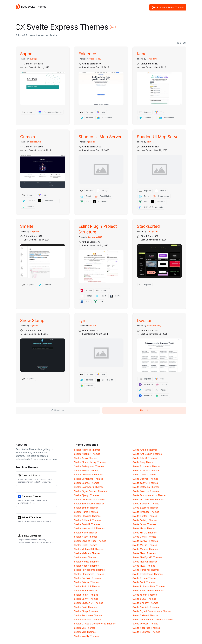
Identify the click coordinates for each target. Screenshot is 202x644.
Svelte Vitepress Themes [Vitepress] (146, 628)
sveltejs (33, 59)
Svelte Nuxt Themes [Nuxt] (144, 566)
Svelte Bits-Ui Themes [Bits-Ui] (145, 458)
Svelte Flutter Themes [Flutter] (145, 516)
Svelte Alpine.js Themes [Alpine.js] (87, 450)
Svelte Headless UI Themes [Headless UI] (89, 528)
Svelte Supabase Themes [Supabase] (88, 615)
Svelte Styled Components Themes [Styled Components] (152, 611)
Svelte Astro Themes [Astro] (86, 458)
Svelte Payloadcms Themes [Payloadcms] (89, 570)
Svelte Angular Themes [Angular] (87, 454)
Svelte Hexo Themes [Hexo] (144, 528)
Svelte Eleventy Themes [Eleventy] (146, 504)
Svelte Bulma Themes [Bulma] (86, 470)
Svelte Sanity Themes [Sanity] (86, 599)
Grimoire (28, 137)
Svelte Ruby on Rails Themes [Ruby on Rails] (149, 586)
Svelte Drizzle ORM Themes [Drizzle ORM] (148, 499)
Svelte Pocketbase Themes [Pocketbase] (147, 574)
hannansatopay (154, 325)
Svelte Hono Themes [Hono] (86, 533)
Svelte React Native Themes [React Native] (148, 590)
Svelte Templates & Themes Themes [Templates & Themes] (153, 619)
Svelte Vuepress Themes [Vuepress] (146, 632)
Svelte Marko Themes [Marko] (145, 545)
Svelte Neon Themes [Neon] (144, 553)
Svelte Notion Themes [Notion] (86, 566)
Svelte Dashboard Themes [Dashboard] (89, 487)
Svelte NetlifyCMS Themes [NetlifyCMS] (147, 557)
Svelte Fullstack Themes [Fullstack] (87, 520)
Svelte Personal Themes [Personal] (146, 570)
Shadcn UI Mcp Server (100, 137)
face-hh (92, 325)
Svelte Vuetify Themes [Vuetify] (86, 636)
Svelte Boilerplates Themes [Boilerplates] (89, 466)
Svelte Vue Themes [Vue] (85, 632)
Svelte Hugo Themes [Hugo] (86, 537)
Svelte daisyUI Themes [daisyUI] (145, 483)
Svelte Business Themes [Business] (146, 470)
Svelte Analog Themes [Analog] (145, 450)
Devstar (144, 321)
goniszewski (36, 142)
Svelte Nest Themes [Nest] (85, 557)
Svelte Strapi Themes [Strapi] (86, 611)
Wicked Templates (32, 517)
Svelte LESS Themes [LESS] (86, 545)
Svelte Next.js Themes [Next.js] (86, 562)
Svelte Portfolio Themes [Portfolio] (87, 578)
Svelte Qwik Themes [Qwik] (144, 582)
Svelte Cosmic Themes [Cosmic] (87, 483)
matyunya (34, 231)
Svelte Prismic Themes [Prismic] (87, 582)
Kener (142, 54)
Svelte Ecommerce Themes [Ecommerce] (89, 504)
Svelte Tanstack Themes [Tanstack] (88, 619)
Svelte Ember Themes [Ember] (86, 508)
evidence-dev (95, 59)
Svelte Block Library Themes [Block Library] (90, 462)
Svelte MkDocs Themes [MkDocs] (87, 553)
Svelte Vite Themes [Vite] (85, 628)
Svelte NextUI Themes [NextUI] (145, 562)
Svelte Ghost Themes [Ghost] (144, 524)
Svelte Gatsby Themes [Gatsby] (145, 520)
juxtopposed (152, 231)
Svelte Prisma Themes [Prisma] (145, 578)
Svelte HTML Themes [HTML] (144, 533)
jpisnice (92, 142)
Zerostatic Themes (32, 496)
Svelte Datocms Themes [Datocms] (146, 487)
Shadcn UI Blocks (31, 475)
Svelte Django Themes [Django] (86, 495)
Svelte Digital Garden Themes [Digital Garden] (90, 491)
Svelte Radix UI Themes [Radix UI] (87, 586)
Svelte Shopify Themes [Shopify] (145, 603)
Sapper (27, 54)
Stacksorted (148, 226)
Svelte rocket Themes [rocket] (145, 595)
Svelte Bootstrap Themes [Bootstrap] (146, 466)
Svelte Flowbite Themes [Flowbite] (87, 516)
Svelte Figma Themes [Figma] (86, 512)
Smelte (27, 226)
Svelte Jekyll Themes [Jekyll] (144, 537)
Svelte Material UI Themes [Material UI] (89, 549)
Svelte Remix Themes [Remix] (86, 595)
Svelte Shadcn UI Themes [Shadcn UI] (89, 603)
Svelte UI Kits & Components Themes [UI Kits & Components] (95, 624)
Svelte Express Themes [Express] (145, 508)
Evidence (87, 54)
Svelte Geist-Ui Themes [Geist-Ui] (87, 524)
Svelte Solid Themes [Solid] (85, 607)
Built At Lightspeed (32, 536)
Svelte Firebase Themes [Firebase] (146, 512)
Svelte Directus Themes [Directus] (146, 491)
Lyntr (83, 321)
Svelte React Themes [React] (86, 590)
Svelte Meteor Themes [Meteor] (145, 549)
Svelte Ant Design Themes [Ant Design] (147, 454)
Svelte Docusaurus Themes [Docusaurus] (89, 499)
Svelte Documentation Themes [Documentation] (149, 495)
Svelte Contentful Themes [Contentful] (88, 479)
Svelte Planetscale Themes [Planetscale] (89, 574)
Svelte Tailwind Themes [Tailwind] (145, 615)
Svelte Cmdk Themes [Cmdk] (144, 475)
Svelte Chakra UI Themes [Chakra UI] (88, 475)
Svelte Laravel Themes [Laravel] (145, 541)
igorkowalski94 (95, 237)
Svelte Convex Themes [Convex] (145, 479)
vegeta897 (35, 325)
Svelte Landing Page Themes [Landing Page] (90, 541)
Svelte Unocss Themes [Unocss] (145, 624)
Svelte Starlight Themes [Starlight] (146, 607)
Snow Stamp (32, 321)
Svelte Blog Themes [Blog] (143, 462)
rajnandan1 (152, 59)
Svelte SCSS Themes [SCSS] (144, 599)
